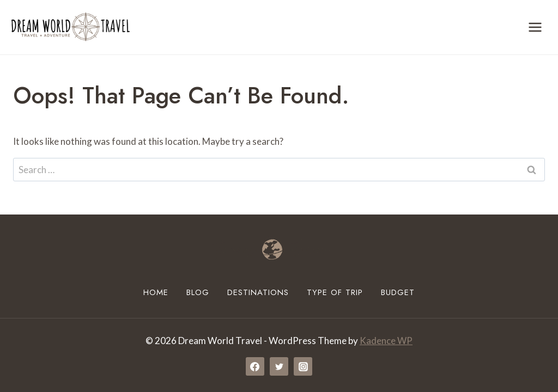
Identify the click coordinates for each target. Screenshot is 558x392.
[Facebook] (255, 366)
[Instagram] (303, 366)
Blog (198, 292)
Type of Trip (335, 292)
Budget (398, 292)
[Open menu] (535, 27)
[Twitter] (279, 366)
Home (156, 292)
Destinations (258, 292)
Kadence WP (386, 341)
